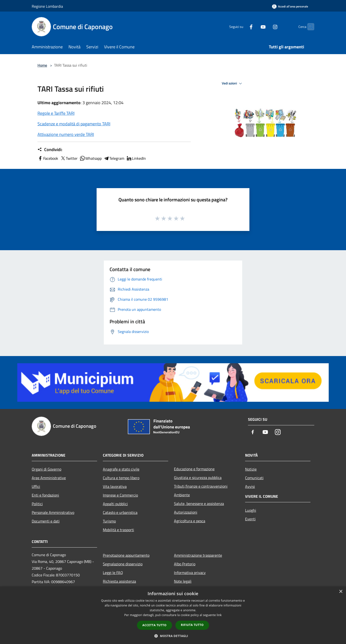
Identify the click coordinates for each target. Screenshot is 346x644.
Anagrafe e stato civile (121, 469)
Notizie (251, 469)
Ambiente (182, 495)
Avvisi (250, 486)
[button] (173, 636)
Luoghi (251, 510)
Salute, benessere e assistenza (199, 504)
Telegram (114, 158)
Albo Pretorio (185, 564)
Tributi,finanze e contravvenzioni (201, 486)
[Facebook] (242, 27)
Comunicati (254, 478)
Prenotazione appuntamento (126, 555)
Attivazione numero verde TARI (66, 134)
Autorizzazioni (186, 512)
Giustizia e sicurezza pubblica (198, 478)
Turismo (109, 521)
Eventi (250, 519)
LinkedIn (136, 158)
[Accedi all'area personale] (290, 6)
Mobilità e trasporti (118, 530)
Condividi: (50, 150)
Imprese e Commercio (120, 495)
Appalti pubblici (115, 504)
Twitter (69, 158)
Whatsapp (91, 158)
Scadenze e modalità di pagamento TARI (74, 124)
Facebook (48, 158)
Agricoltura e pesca (190, 521)
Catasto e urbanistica (120, 512)
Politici (37, 504)
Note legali (183, 581)
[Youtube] (254, 27)
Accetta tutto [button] (154, 625)
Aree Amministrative (49, 478)
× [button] (341, 592)
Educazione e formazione (194, 469)
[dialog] (173, 615)
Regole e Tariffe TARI (56, 113)
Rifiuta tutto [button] (192, 625)
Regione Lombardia (47, 6)
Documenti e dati (46, 521)
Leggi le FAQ (113, 573)
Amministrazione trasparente (198, 555)
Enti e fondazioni (45, 495)
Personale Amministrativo (53, 512)
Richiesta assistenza (119, 581)
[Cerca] (309, 27)
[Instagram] (266, 27)
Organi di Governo (46, 469)
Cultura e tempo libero (121, 478)
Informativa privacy (190, 573)
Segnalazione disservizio (123, 564)
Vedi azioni (233, 83)
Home (42, 65)
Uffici (36, 486)
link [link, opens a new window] (219, 615)
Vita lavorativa (115, 486)
